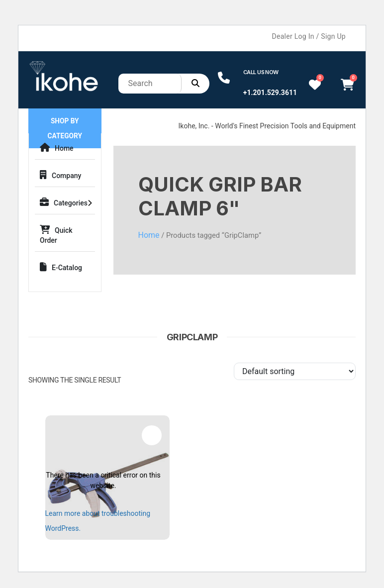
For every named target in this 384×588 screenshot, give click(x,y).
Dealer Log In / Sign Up (309, 36)
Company (60, 175)
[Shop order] (295, 371)
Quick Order (56, 235)
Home (57, 148)
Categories (64, 202)
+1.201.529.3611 (270, 93)
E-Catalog (61, 267)
